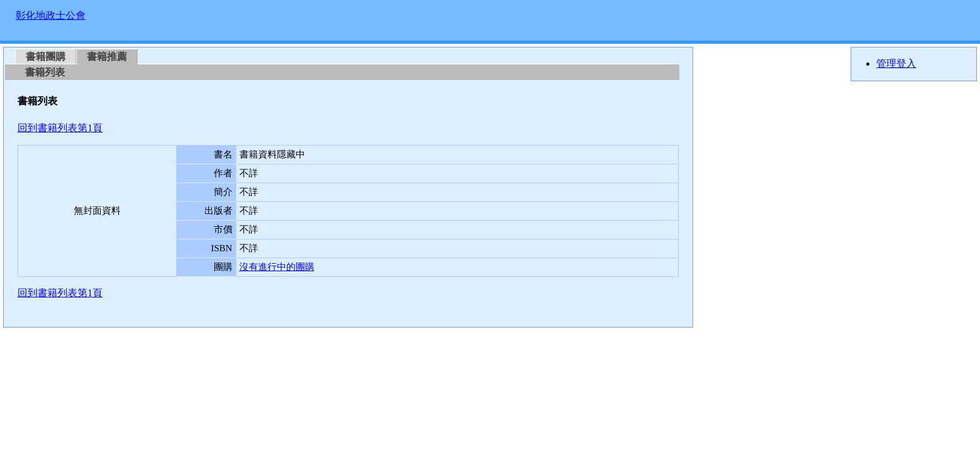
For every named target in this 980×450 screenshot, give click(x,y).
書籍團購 (46, 57)
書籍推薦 (107, 57)
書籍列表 (45, 72)
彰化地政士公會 (51, 15)
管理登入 (896, 63)
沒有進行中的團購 (277, 267)
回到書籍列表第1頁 (60, 128)
